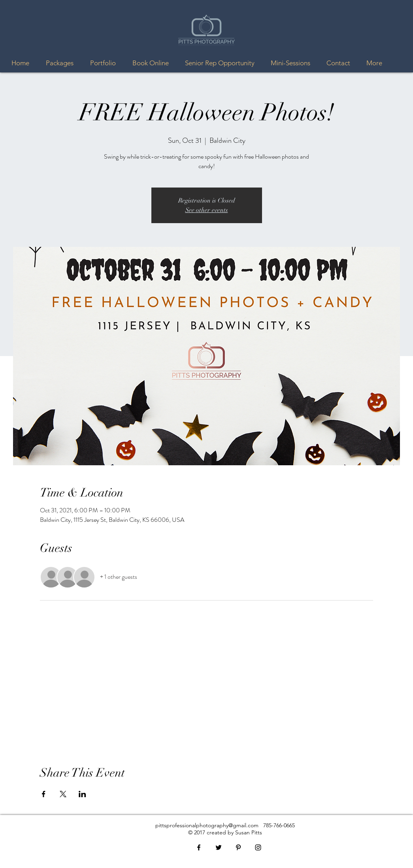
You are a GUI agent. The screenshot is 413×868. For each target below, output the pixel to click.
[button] (62, 63)
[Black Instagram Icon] (258, 847)
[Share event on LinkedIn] (82, 794)
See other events (207, 210)
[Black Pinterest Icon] (238, 847)
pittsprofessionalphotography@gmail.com (207, 825)
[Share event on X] (63, 794)
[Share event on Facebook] (44, 794)
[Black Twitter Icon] (219, 847)
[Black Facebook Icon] (199, 847)
